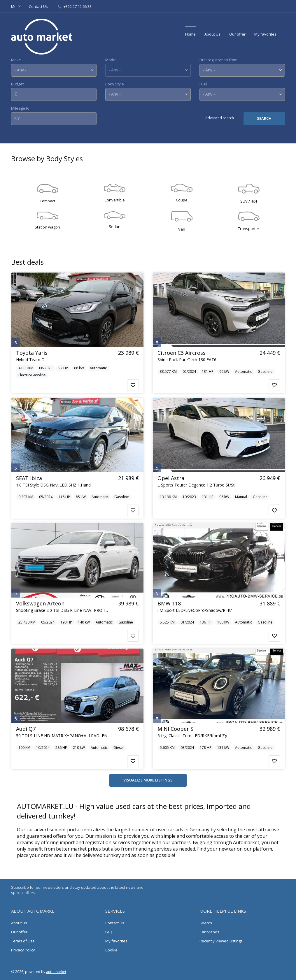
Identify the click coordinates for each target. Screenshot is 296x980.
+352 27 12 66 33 (75, 6)
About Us (212, 34)
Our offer (237, 34)
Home (190, 34)
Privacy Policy (23, 950)
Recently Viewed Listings (221, 941)
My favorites (265, 34)
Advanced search (220, 118)
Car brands (209, 932)
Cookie (111, 950)
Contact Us (39, 6)
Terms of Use (23, 941)
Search (206, 923)
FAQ (109, 932)
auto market (56, 972)
